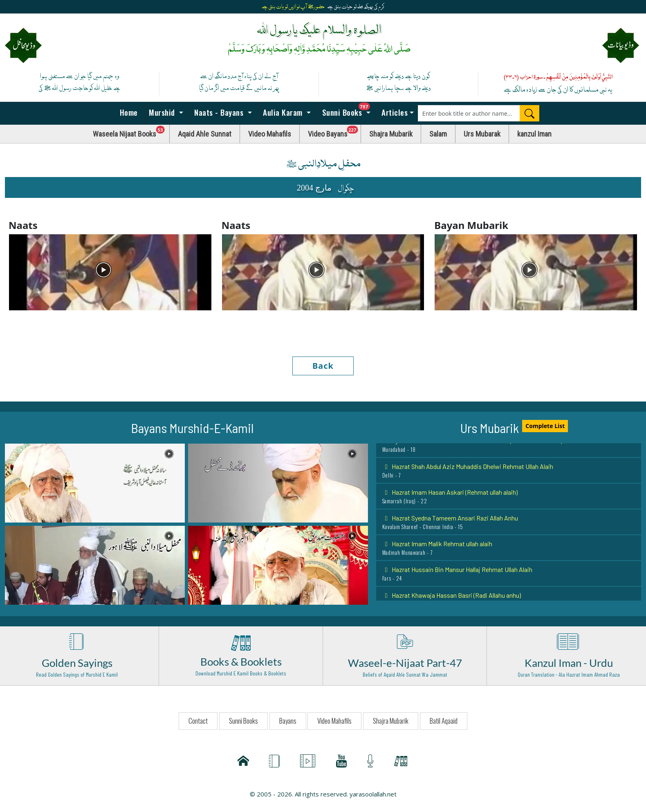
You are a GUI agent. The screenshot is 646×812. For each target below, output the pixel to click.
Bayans (288, 721)
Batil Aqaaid (444, 721)
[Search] (529, 113)
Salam (438, 134)
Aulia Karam (283, 112)
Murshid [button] (162, 112)
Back (323, 366)
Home (128, 112)
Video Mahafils (270, 134)
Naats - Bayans (219, 112)
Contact (198, 721)
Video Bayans (334, 132)
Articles (394, 112)
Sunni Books (348, 110)
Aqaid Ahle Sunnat (205, 134)
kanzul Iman (534, 134)
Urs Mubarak (482, 134)
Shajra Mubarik (391, 134)
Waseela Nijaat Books (131, 132)
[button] (95, 482)
